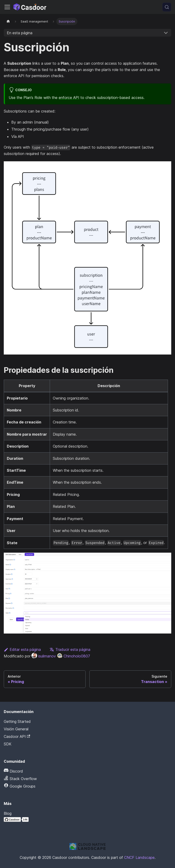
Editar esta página (22, 649)
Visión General (16, 729)
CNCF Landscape (139, 857)
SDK (8, 744)
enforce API (69, 98)
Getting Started (17, 721)
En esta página (20, 33)
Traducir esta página (70, 649)
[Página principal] (8, 21)
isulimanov (44, 656)
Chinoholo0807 (73, 656)
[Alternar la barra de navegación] (7, 7)
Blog (8, 813)
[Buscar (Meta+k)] (167, 7)
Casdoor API (17, 736)
